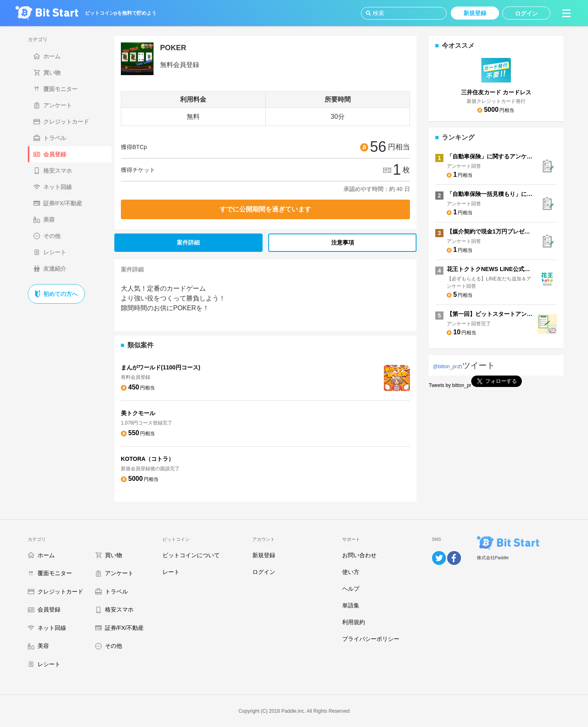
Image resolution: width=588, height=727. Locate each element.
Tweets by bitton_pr (450, 385)
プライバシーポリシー (371, 639)
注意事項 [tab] (343, 242)
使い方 (351, 572)
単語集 (351, 605)
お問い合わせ (359, 555)
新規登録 (264, 555)
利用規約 (354, 622)
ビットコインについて (191, 555)
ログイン (264, 572)
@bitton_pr (445, 367)
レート (171, 572)
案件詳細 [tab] (188, 242)
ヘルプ (351, 589)
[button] (566, 13)
